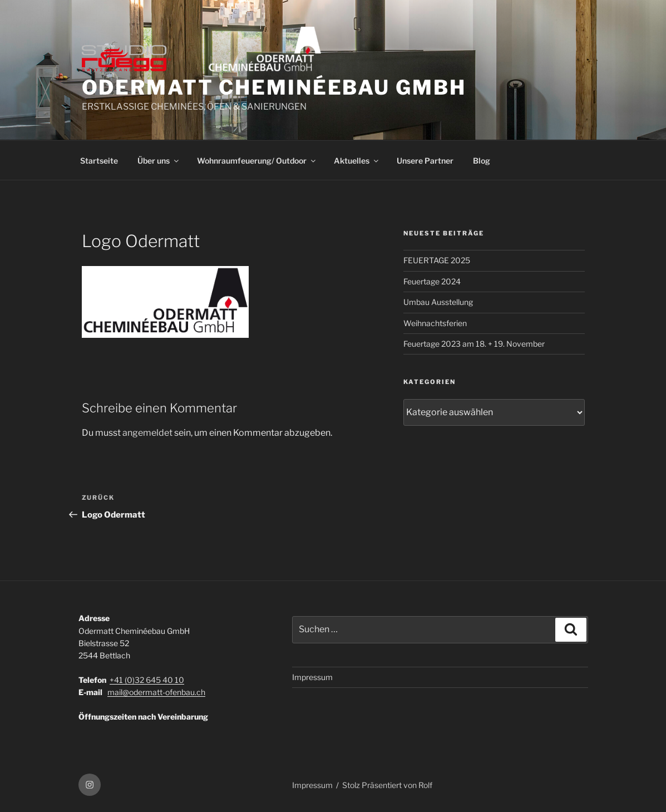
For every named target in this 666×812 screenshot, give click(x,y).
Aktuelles (357, 161)
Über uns (159, 161)
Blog (482, 161)
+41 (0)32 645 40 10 (147, 680)
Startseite (99, 161)
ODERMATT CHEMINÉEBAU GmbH (274, 87)
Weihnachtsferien (435, 323)
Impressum (312, 677)
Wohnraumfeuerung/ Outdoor (257, 161)
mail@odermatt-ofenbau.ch (156, 692)
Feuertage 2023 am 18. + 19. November (474, 344)
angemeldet (147, 433)
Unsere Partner (425, 161)
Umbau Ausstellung (438, 302)
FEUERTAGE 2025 (437, 260)
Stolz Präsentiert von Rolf (387, 785)
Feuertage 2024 (432, 281)
